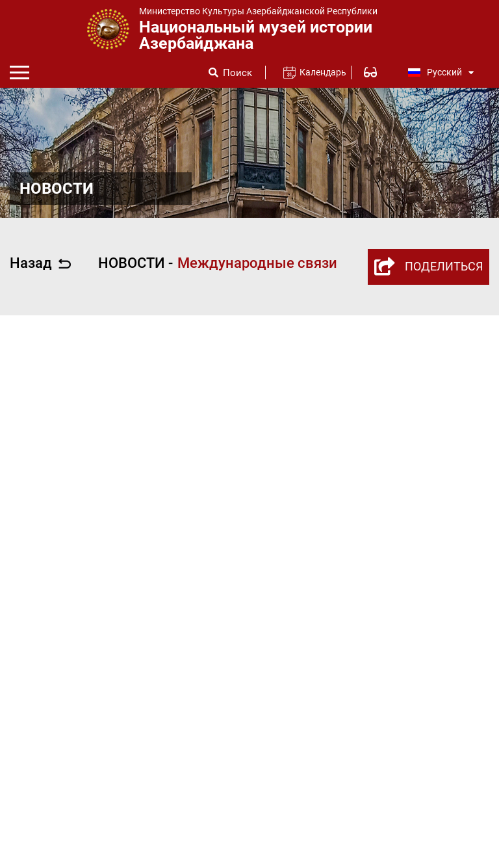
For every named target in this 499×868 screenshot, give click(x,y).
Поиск (237, 73)
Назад (40, 263)
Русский (441, 72)
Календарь (317, 72)
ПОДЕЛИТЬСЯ (429, 267)
